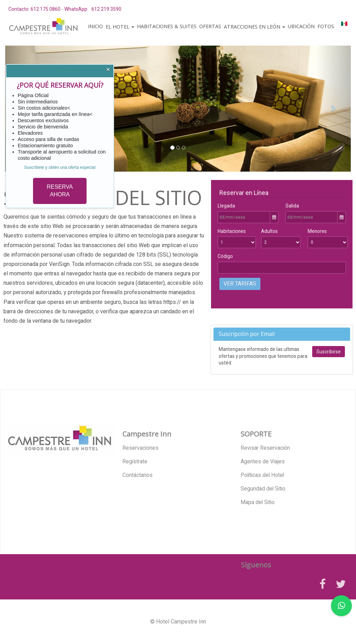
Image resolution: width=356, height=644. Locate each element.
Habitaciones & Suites (167, 26)
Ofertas (210, 26)
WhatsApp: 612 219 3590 (93, 9)
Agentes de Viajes (263, 462)
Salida (292, 206)
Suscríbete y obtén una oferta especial (60, 167)
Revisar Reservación (265, 448)
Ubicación (301, 26)
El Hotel (120, 27)
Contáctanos (137, 475)
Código (225, 256)
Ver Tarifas (240, 284)
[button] (334, 109)
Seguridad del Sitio (263, 489)
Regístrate (135, 462)
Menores (317, 231)
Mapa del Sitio (258, 502)
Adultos (269, 231)
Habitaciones (232, 231)
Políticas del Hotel (262, 475)
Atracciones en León (254, 27)
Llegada (226, 206)
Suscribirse (329, 352)
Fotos (326, 26)
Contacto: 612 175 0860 (34, 9)
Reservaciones (140, 448)
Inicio (95, 26)
